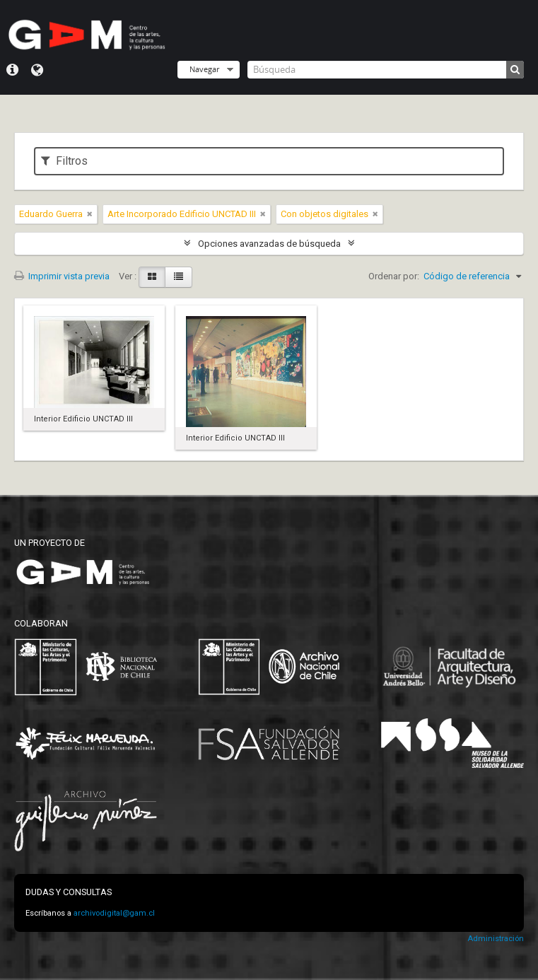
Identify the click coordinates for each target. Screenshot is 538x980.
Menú (12, 70)
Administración (496, 939)
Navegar (204, 69)
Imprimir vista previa (62, 276)
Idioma (37, 70)
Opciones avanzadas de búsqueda (269, 244)
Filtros (64, 161)
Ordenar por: (394, 276)
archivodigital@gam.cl (114, 913)
